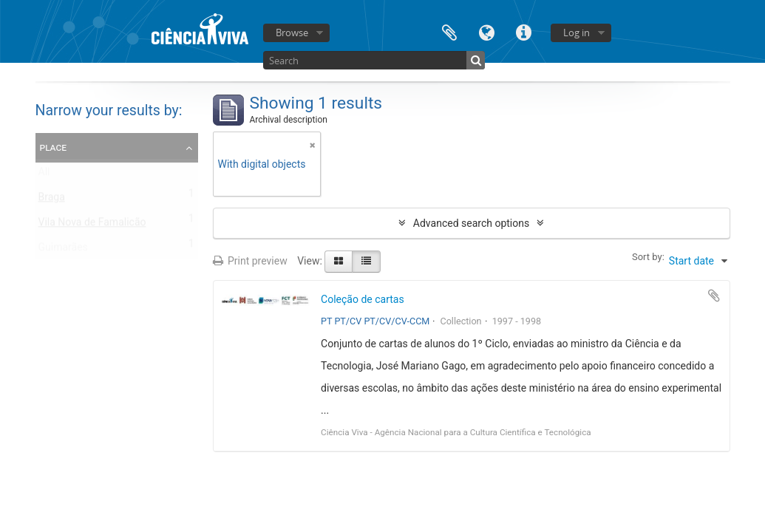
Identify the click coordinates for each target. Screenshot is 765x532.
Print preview (250, 261)
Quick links (523, 31)
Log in (577, 33)
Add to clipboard (714, 296)
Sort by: (648, 257)
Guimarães (63, 250)
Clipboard (449, 31)
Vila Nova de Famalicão (92, 225)
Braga (52, 200)
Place (54, 147)
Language (486, 31)
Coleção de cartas (363, 299)
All (44, 175)
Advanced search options (471, 223)
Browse (292, 33)
